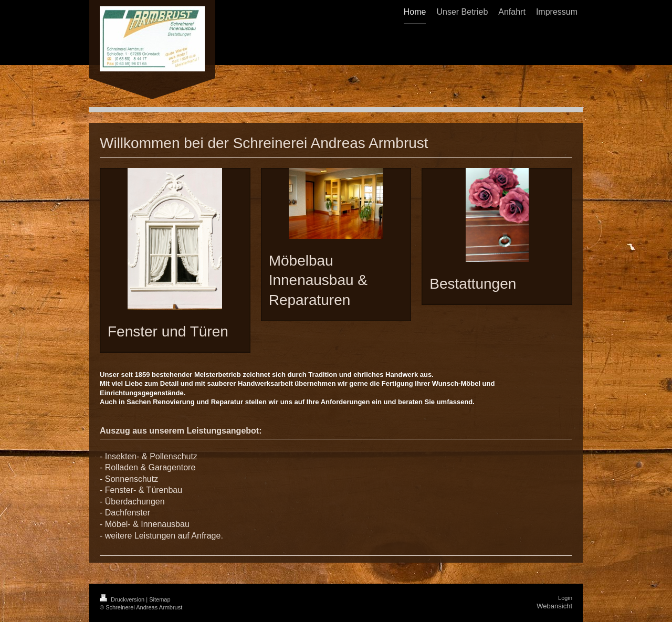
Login (565, 598)
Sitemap (160, 599)
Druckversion (123, 599)
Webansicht (554, 606)
